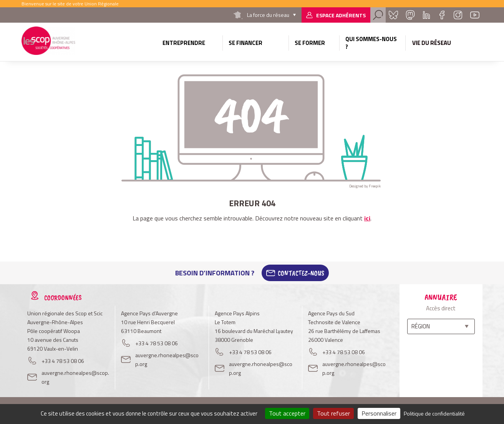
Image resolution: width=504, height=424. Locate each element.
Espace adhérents (341, 15)
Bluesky (393, 15)
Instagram (458, 15)
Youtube (475, 15)
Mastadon (410, 15)
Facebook (442, 15)
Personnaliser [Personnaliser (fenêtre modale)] (379, 413)
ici (367, 218)
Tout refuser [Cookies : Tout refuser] (333, 413)
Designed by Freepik (365, 186)
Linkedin (426, 15)
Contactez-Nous (301, 273)
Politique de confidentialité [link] (434, 413)
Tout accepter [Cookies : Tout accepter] (287, 413)
